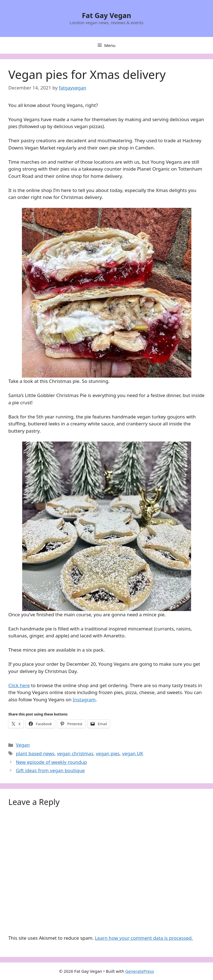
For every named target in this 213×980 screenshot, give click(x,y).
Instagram (84, 700)
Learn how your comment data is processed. (144, 938)
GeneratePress (140, 971)
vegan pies (108, 753)
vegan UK (133, 753)
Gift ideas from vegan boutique (50, 770)
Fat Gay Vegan (106, 15)
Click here (19, 685)
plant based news (35, 753)
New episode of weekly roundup (51, 762)
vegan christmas (75, 753)
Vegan (23, 745)
